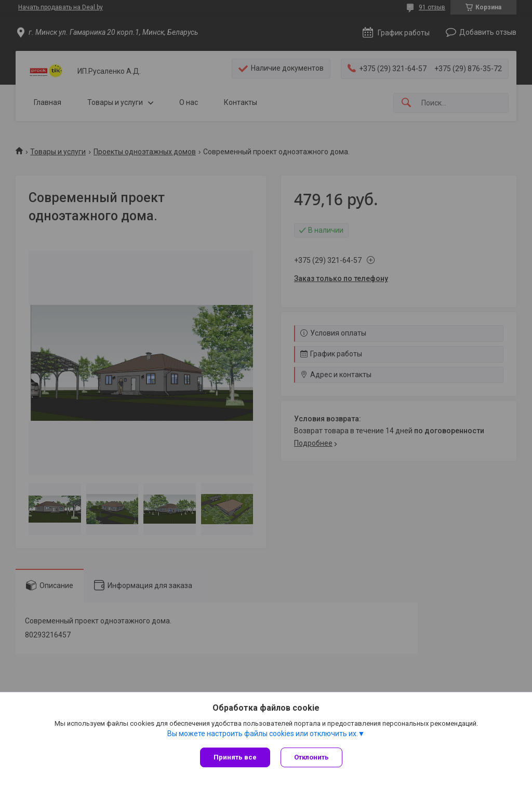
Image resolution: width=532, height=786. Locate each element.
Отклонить (311, 757)
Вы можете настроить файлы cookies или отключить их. (263, 734)
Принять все (235, 757)
